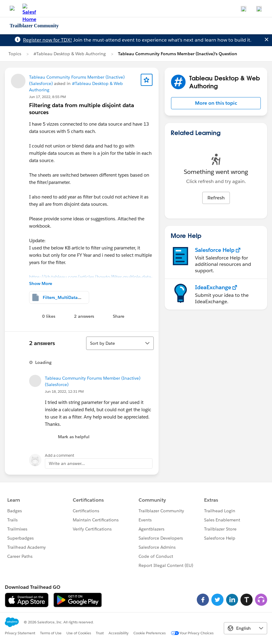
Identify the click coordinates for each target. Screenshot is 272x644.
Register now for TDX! (47, 40)
